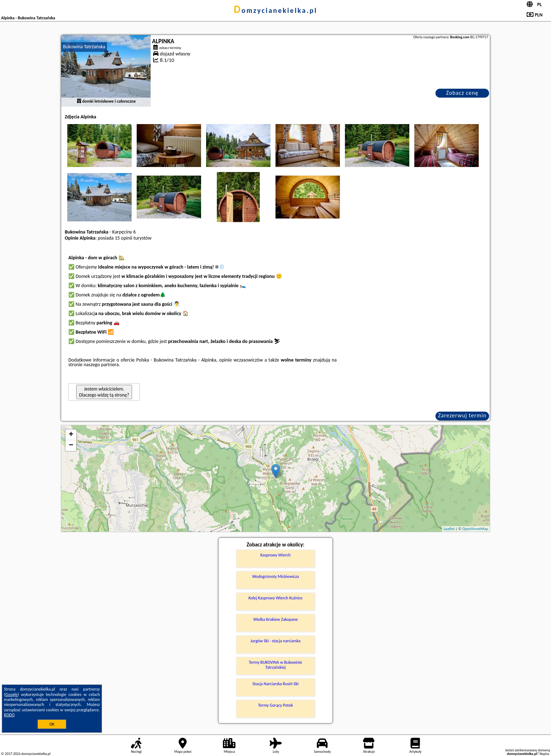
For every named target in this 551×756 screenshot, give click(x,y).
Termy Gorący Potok (275, 705)
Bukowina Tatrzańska (84, 47)
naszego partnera (101, 365)
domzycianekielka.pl (275, 10)
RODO (9, 715)
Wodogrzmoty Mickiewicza (276, 576)
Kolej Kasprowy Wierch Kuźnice (275, 598)
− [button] (71, 446)
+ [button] (71, 435)
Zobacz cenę (462, 93)
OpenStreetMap (475, 529)
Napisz (544, 754)
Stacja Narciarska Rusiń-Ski (276, 684)
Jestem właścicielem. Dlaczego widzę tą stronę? (104, 392)
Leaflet (449, 529)
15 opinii (124, 238)
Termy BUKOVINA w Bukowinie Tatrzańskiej (275, 665)
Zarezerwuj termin (462, 415)
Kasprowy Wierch (276, 555)
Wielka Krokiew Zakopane (276, 619)
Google (12, 694)
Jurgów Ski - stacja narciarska (275, 641)
